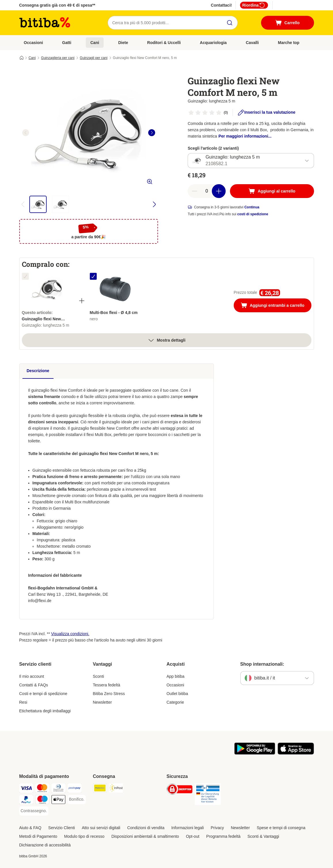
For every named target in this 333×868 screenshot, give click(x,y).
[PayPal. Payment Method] (26, 801)
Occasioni (34, 43)
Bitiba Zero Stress (109, 694)
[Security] (180, 790)
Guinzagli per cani (94, 58)
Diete (123, 43)
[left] (26, 133)
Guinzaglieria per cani (58, 58)
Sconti (99, 676)
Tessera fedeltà (107, 685)
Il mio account (32, 676)
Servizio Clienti (62, 828)
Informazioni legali (188, 828)
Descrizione (38, 371)
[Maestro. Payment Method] (42, 801)
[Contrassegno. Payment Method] (34, 811)
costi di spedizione (253, 214)
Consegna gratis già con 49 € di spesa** (57, 5)
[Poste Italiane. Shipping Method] (100, 789)
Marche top (289, 43)
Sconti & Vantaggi (263, 836)
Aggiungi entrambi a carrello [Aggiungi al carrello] (276, 306)
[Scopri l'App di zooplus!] (255, 753)
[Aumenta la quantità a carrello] (219, 191)
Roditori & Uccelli (164, 43)
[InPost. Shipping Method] (116, 789)
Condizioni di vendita (146, 828)
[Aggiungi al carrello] (272, 191)
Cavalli (252, 43)
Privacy (217, 828)
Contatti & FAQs (34, 685)
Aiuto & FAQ (30, 828)
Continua (252, 207)
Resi (23, 702)
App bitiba (176, 676)
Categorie (175, 702)
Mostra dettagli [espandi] (167, 340)
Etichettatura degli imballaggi (45, 711)
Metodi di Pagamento (38, 836)
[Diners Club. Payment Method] (58, 789)
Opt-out (193, 836)
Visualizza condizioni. (70, 634)
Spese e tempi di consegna (281, 828)
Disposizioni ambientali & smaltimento (145, 836)
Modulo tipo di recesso (84, 836)
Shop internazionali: (262, 664)
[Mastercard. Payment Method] (42, 789)
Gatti (67, 43)
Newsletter (102, 702)
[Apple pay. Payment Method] (58, 801)
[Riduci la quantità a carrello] (195, 191)
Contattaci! (221, 5)
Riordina (254, 5)
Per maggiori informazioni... (245, 136)
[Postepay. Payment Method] (75, 789)
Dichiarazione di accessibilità (45, 845)
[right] (152, 133)
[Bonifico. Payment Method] (77, 800)
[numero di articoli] (207, 191)
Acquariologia (213, 43)
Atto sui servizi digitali (101, 828)
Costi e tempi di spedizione (43, 694)
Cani (95, 43)
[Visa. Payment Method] (26, 789)
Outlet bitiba (177, 694)
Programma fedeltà (223, 836)
